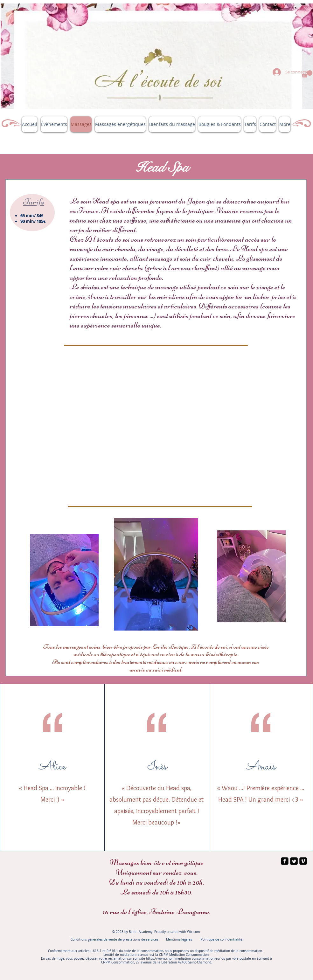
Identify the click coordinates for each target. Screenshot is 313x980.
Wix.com (194, 932)
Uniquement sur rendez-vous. (157, 872)
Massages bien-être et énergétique (157, 862)
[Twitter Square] (294, 861)
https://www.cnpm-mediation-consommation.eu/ (183, 959)
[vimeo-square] (303, 861)
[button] (307, 74)
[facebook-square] (285, 861)
